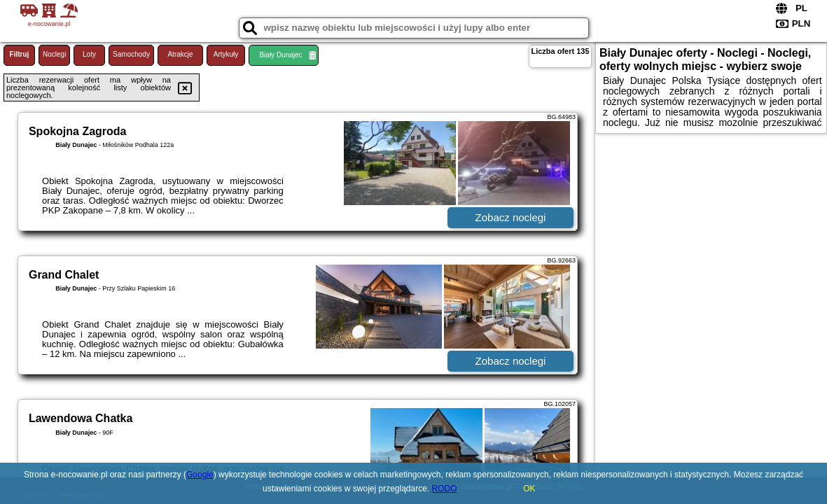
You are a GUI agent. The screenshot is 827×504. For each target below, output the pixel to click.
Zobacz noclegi (511, 217)
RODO (445, 489)
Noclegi (54, 54)
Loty (89, 54)
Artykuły (226, 54)
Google (200, 475)
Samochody (131, 54)
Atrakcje (180, 54)
